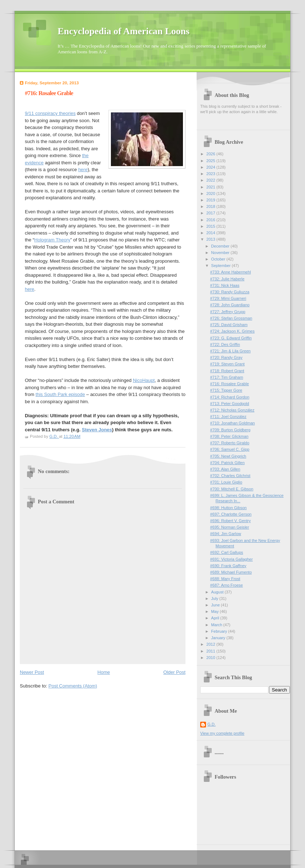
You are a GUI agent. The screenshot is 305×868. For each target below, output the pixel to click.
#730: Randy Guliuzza (230, 292)
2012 (211, 644)
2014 (211, 233)
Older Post (174, 672)
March (217, 625)
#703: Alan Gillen (225, 469)
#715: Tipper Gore (226, 390)
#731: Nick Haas (225, 285)
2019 (211, 200)
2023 (211, 174)
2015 (211, 226)
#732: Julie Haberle (227, 279)
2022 (211, 180)
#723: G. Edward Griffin (231, 338)
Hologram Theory (52, 240)
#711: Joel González (228, 417)
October (219, 259)
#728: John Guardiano (230, 305)
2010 (211, 658)
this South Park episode (60, 394)
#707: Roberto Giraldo (230, 443)
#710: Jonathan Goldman (233, 423)
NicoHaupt (144, 380)
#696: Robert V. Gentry (231, 521)
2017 (211, 213)
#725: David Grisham (229, 325)
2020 (211, 193)
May (215, 611)
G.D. (212, 724)
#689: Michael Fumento (231, 572)
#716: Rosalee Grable (230, 384)
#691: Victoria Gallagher (232, 559)
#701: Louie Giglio (226, 482)
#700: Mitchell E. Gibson (232, 489)
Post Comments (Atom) (73, 686)
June (216, 605)
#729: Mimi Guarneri (228, 298)
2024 (211, 167)
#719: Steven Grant (228, 364)
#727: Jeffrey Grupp (228, 312)
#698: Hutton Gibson (228, 508)
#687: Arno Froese (227, 585)
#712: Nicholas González (232, 410)
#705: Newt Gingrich (228, 456)
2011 (211, 651)
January (219, 638)
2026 (211, 154)
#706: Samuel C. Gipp (230, 449)
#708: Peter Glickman (229, 436)
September (221, 266)
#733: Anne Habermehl (231, 272)
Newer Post (32, 672)
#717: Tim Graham (227, 377)
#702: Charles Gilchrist (230, 476)
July (215, 598)
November (221, 253)
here (83, 170)
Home (104, 672)
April (216, 618)
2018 (211, 206)
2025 (211, 161)
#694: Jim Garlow (226, 534)
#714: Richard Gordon (230, 397)
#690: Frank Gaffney (228, 566)
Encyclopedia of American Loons (124, 31)
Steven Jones (97, 430)
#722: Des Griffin (225, 344)
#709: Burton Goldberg (230, 430)
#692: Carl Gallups (227, 552)
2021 (211, 187)
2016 (211, 220)
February (219, 631)
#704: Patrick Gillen (228, 463)
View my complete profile (222, 733)
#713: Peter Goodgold (230, 404)
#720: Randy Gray (226, 357)
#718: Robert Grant (227, 371)
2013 (211, 239)
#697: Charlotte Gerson (231, 514)
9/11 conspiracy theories (50, 113)
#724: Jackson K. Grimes (232, 331)
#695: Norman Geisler (230, 527)
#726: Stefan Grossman (231, 318)
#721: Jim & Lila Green (230, 351)
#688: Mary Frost (225, 579)
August (218, 592)
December (221, 246)
